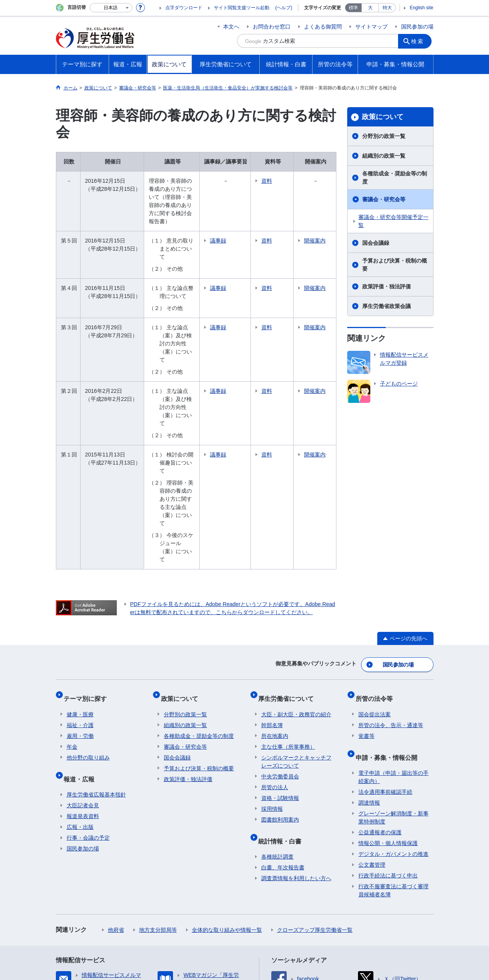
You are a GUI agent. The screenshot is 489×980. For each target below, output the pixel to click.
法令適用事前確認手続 (385, 672)
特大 (387, 8)
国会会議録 (376, 243)
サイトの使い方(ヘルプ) (349, 911)
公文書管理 (372, 744)
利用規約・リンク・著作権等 (97, 911)
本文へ (231, 27)
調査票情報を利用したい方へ (296, 758)
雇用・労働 (80, 622)
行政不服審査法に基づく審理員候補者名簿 (393, 770)
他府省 (116, 810)
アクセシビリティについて (275, 911)
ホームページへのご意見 (91, 919)
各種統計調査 (277, 736)
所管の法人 (275, 673)
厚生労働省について (289, 587)
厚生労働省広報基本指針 (96, 674)
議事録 (242, 224)
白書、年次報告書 (283, 747)
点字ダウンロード (184, 8)
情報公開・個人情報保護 (388, 723)
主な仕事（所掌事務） (288, 633)
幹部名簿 (272, 611)
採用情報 (272, 695)
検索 (420, 41)
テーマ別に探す (88, 587)
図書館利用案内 (280, 706)
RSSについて (408, 911)
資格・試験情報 (280, 684)
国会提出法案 (375, 600)
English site (421, 8)
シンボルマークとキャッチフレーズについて (296, 647)
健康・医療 (80, 600)
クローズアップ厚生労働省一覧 (315, 810)
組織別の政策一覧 (384, 156)
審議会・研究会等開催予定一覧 (393, 221)
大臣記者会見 (83, 685)
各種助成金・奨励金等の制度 (395, 178)
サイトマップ (371, 27)
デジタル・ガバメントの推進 (393, 734)
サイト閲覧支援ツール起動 (242, 8)
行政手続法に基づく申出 (388, 755)
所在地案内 (275, 622)
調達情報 (369, 682)
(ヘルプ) (284, 8)
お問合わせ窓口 (272, 27)
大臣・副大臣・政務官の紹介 (296, 600)
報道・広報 (82, 661)
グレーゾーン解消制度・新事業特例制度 (393, 697)
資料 (291, 181)
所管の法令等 (377, 587)
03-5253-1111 (189, 953)
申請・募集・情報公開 (389, 640)
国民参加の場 (417, 27)
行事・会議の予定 (88, 717)
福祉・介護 (80, 611)
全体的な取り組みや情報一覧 (227, 810)
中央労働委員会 (280, 662)
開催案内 (324, 228)
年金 (72, 633)
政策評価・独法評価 (386, 286)
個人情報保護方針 (167, 911)
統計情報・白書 (283, 723)
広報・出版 (80, 707)
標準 (353, 8)
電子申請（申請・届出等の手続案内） (393, 657)
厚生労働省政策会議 (386, 306)
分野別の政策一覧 (384, 136)
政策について (383, 117)
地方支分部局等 (158, 810)
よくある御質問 (323, 27)
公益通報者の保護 (380, 712)
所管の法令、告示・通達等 (391, 611)
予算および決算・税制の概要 (395, 265)
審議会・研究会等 (384, 199)
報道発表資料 (83, 696)
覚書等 (366, 622)
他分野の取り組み (88, 643)
